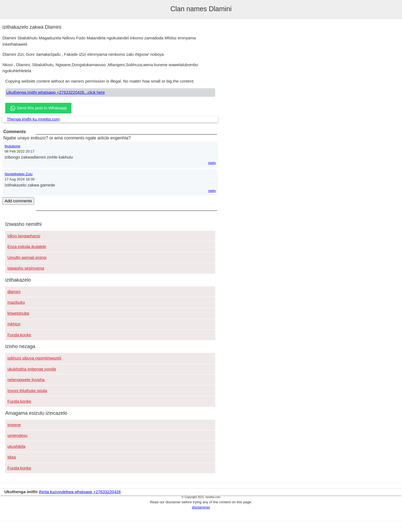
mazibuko (16, 302)
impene (14, 425)
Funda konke (19, 335)
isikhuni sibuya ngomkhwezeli (34, 358)
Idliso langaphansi (24, 236)
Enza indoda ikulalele (27, 246)
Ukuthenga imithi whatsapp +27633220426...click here (56, 92)
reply (212, 163)
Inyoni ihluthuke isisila (27, 391)
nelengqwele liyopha (26, 380)
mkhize (14, 324)
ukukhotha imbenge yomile (32, 369)
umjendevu (17, 435)
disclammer (201, 507)
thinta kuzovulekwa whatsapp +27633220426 (80, 492)
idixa (12, 457)
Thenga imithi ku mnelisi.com (33, 119)
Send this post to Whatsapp (38, 108)
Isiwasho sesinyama (26, 268)
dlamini (14, 292)
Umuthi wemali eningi (27, 257)
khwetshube (18, 313)
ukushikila (16, 446)
